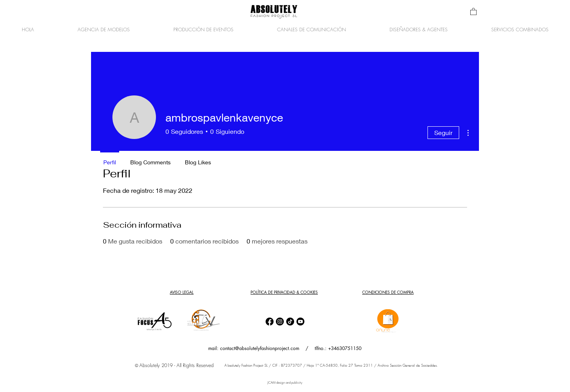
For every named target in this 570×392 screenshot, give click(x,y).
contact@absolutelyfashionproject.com (260, 348)
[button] (473, 11)
